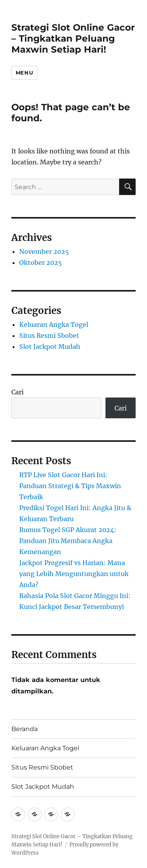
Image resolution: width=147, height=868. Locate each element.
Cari (17, 392)
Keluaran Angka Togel (54, 325)
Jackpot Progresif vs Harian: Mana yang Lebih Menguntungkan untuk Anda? (74, 574)
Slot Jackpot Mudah (50, 346)
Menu (24, 73)
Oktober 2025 (41, 263)
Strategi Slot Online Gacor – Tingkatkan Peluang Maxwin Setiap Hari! (73, 38)
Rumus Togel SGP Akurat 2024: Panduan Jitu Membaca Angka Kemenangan (68, 541)
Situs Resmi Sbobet (49, 336)
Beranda (24, 729)
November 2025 (44, 252)
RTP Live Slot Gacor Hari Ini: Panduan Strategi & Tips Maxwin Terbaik (70, 486)
